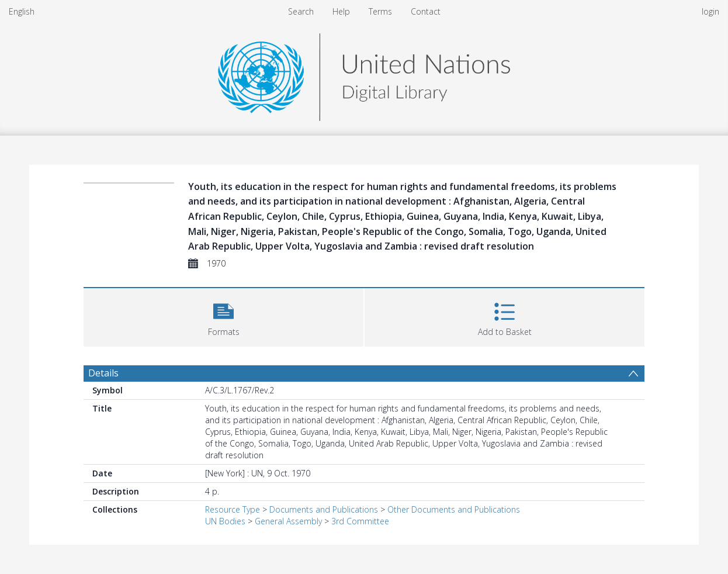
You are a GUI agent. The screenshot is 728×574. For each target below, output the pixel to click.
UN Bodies (225, 521)
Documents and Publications (324, 509)
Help (341, 11)
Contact (426, 11)
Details (103, 373)
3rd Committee (360, 521)
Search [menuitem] (301, 11)
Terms (380, 11)
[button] (223, 316)
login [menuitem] (710, 11)
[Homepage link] (364, 74)
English (22, 11)
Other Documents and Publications (454, 509)
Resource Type (233, 509)
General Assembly (288, 521)
